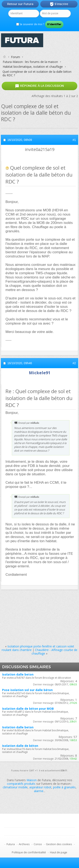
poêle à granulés (64, 787)
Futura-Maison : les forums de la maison (30, 62)
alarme (39, 791)
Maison (32, 780)
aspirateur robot (40, 787)
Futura (11, 844)
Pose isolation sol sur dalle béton (27, 690)
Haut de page (59, 852)
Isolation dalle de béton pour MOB (28, 709)
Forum (15, 57)
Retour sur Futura (20, 4)
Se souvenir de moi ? (30, 24)
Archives (24, 844)
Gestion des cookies (59, 844)
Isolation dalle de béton (20, 746)
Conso (38, 844)
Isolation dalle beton (18, 674)
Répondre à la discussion (39, 86)
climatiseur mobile (15, 787)
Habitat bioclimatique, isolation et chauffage (33, 67)
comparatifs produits (21, 784)
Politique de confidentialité (29, 852)
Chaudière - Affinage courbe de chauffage (54, 652)
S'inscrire (59, 4)
